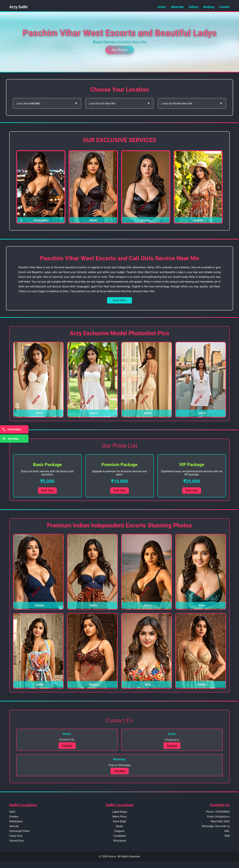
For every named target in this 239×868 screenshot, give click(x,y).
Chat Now (120, 771)
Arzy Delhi (18, 7)
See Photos (120, 49)
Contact (224, 7)
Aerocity (14, 826)
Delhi (12, 812)
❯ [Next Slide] (219, 187)
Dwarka (14, 817)
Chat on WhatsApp (119, 765)
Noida (119, 826)
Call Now (67, 746)
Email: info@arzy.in (218, 817)
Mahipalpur (16, 821)
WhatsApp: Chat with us (216, 826)
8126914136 (67, 740)
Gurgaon (119, 831)
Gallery (194, 7)
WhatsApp (10, 439)
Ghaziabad (119, 841)
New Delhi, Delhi (220, 821)
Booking (209, 7)
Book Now (47, 490)
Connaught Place (19, 831)
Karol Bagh (119, 821)
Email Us (172, 746)
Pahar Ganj (16, 836)
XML (227, 831)
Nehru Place (119, 817)
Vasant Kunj (16, 841)
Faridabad (119, 836)
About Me (177, 7)
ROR (227, 836)
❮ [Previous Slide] (20, 187)
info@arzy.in (172, 740)
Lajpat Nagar (119, 812)
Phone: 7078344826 (218, 812)
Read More (119, 300)
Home (162, 7)
